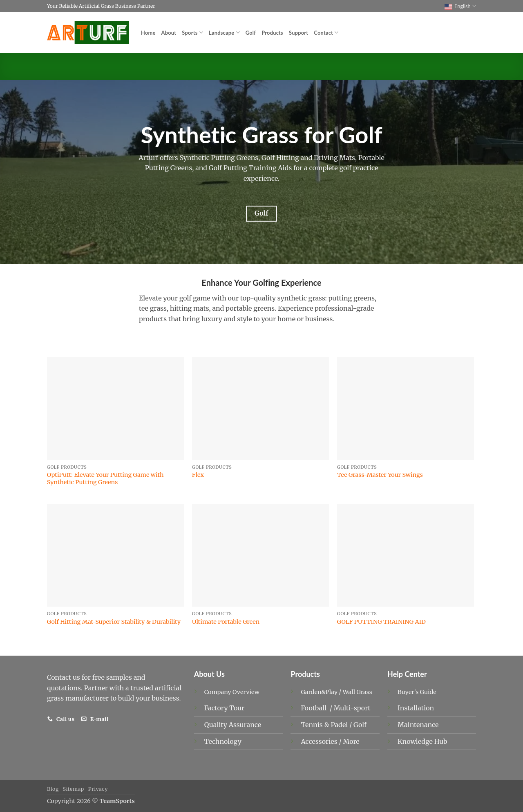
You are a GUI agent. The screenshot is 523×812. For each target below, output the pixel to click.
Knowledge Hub (422, 741)
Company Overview (232, 692)
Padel (340, 725)
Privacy (98, 789)
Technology (223, 741)
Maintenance (418, 725)
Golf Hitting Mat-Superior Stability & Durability (114, 622)
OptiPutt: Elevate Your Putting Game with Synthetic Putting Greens (105, 479)
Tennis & (316, 725)
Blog (53, 789)
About (169, 33)
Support (298, 33)
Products (272, 33)
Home (148, 33)
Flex (198, 475)
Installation (416, 708)
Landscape (224, 32)
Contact (326, 32)
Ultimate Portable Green (226, 622)
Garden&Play (319, 692)
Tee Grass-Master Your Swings (380, 475)
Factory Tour (225, 708)
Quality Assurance (233, 725)
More (351, 741)
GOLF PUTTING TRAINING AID (381, 622)
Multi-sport (353, 708)
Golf (251, 33)
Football (314, 708)
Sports (192, 32)
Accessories (320, 741)
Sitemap (74, 789)
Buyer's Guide (417, 692)
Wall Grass (358, 692)
